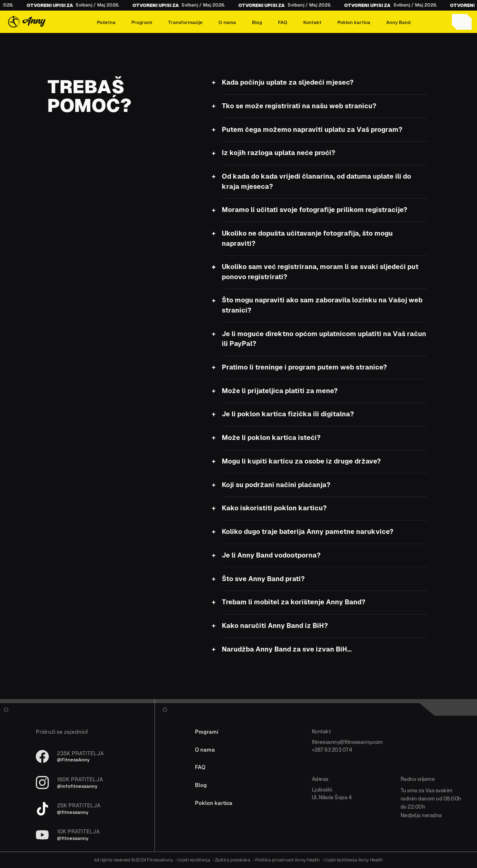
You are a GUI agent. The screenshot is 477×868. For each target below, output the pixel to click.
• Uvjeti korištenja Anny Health (353, 860)
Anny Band (398, 23)
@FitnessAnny (73, 760)
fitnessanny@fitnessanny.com (347, 742)
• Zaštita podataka (232, 860)
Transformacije (185, 23)
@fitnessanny (73, 812)
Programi (142, 23)
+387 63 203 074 (332, 750)
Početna (106, 23)
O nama (227, 23)
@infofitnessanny (77, 786)
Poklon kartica (354, 23)
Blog (257, 23)
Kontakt (312, 23)
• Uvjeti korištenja (193, 860)
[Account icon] (462, 22)
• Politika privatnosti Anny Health (287, 860)
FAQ (283, 23)
